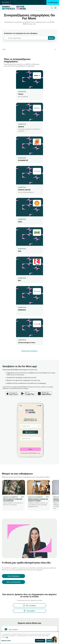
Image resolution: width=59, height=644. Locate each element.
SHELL (20, 222)
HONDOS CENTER (24, 190)
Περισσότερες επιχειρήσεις (30, 351)
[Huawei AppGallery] (45, 393)
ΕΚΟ (19, 280)
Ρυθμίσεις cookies (6, 641)
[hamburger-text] (55, 8)
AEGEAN (21, 127)
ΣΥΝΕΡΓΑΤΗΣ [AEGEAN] (22, 124)
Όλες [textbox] (4, 49)
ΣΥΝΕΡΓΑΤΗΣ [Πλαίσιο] (22, 92)
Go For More (7, 2)
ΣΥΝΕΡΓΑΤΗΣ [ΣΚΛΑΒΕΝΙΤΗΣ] (22, 158)
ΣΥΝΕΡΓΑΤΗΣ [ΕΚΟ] (22, 278)
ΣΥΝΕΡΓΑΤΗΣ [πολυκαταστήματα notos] (22, 340)
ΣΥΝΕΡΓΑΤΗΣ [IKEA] (22, 249)
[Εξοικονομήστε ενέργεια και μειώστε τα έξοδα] (39, 487)
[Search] (52, 8)
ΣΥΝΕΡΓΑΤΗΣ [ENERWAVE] (22, 307)
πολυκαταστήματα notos (27, 342)
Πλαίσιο (21, 94)
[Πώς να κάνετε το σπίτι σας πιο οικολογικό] (13, 487)
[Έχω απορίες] (30, 629)
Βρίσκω (52, 38)
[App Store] (13, 393)
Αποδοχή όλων (40, 641)
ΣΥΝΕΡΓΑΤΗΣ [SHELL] (22, 219)
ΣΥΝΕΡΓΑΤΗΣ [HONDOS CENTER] (22, 187)
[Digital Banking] (53, 2)
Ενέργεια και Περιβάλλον (11, 497)
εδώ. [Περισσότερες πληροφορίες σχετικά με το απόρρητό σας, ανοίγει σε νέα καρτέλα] (7, 637)
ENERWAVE (22, 310)
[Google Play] (29, 393)
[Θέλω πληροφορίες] (13, 576)
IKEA (20, 251)
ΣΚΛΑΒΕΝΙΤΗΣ (23, 160)
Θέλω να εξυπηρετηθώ (14, 582)
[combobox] (26, 38)
